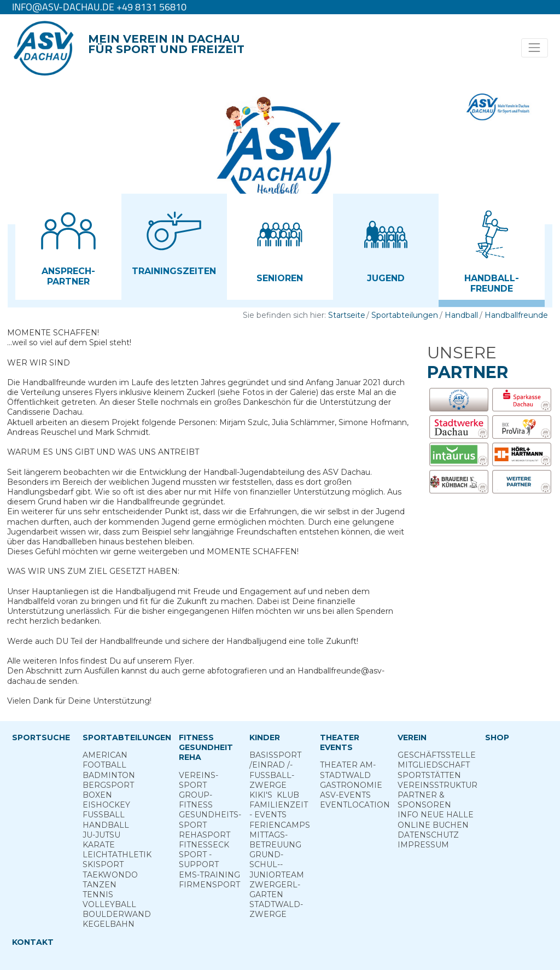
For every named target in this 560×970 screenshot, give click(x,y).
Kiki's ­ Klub (274, 795)
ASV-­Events (345, 795)
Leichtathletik (117, 855)
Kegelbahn (109, 924)
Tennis (98, 895)
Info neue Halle (436, 815)
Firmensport (209, 885)
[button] (68, 243)
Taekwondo (110, 875)
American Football (105, 760)
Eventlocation (355, 805)
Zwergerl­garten (275, 890)
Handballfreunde (516, 315)
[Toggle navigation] (535, 48)
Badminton (109, 775)
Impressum (423, 845)
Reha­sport (205, 835)
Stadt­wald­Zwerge (276, 909)
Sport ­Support (199, 859)
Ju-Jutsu (101, 835)
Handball (461, 315)
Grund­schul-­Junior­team (277, 864)
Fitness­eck (204, 845)
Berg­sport (108, 785)
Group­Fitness (196, 800)
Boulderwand (117, 914)
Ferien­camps (280, 825)
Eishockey (106, 805)
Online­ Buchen (433, 825)
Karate (99, 845)
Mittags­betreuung (275, 840)
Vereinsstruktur (437, 785)
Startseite (347, 315)
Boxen (97, 795)
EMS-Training (209, 875)
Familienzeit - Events (279, 810)
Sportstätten (429, 775)
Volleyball (109, 904)
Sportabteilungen (405, 315)
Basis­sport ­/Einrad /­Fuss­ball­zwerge (275, 770)
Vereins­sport (199, 780)
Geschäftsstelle (437, 755)
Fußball (104, 815)
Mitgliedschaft (434, 765)
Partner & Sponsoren (424, 800)
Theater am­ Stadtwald (348, 770)
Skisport (103, 864)
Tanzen (100, 885)
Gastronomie (351, 785)
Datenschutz (428, 835)
